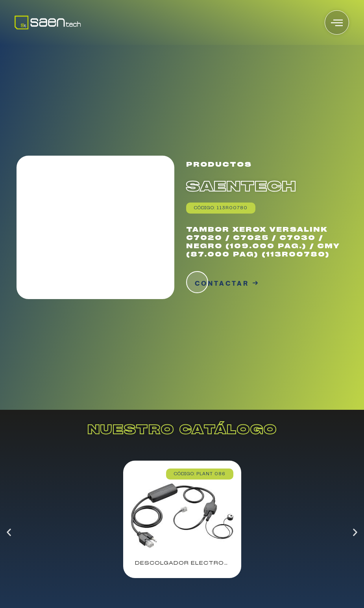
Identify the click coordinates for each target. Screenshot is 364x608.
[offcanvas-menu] (337, 22)
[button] (9, 532)
